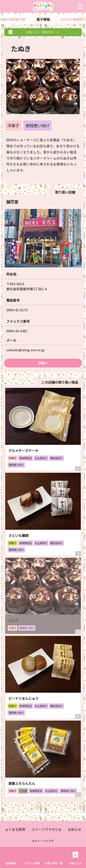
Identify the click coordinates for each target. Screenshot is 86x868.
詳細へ (43, 363)
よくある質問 (15, 829)
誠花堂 (12, 202)
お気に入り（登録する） (43, 32)
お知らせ (74, 829)
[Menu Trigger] (80, 6)
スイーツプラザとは (46, 829)
